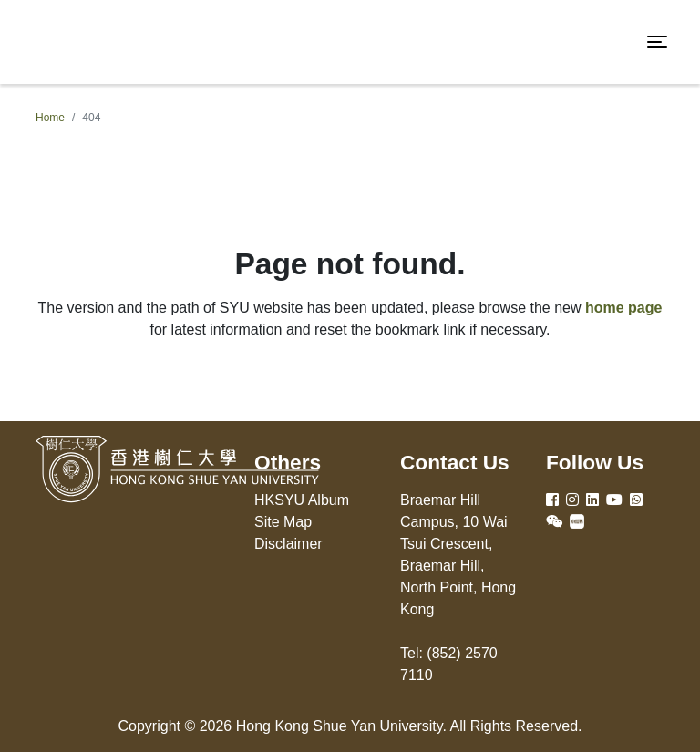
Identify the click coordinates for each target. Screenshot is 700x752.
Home (50, 118)
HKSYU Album (302, 500)
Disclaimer (288, 544)
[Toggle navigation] (657, 42)
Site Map (283, 522)
